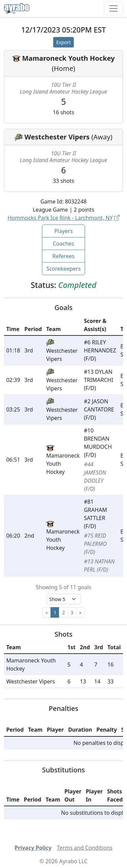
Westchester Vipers (57, 137)
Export (63, 42)
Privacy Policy (33, 848)
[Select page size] (64, 599)
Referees (64, 256)
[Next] (80, 612)
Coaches (63, 244)
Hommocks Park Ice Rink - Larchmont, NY (63, 218)
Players (63, 231)
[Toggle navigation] (113, 8)
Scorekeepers (63, 269)
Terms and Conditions (85, 848)
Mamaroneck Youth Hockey (68, 58)
